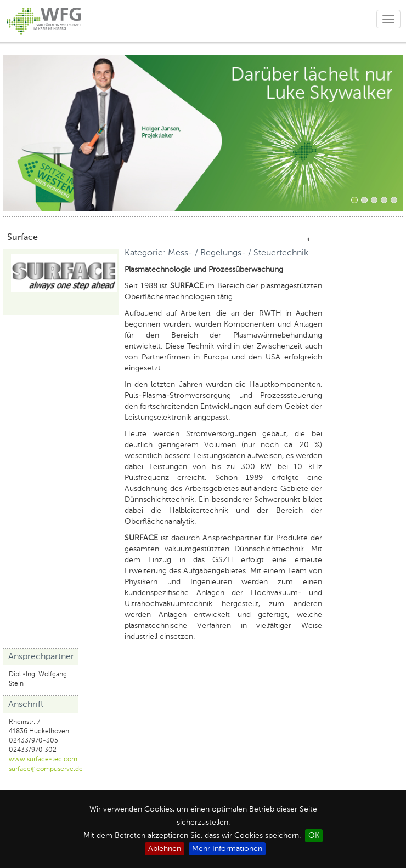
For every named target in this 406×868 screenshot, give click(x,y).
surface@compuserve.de (46, 769)
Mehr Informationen (227, 849)
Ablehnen (165, 849)
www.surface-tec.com (43, 759)
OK (314, 836)
